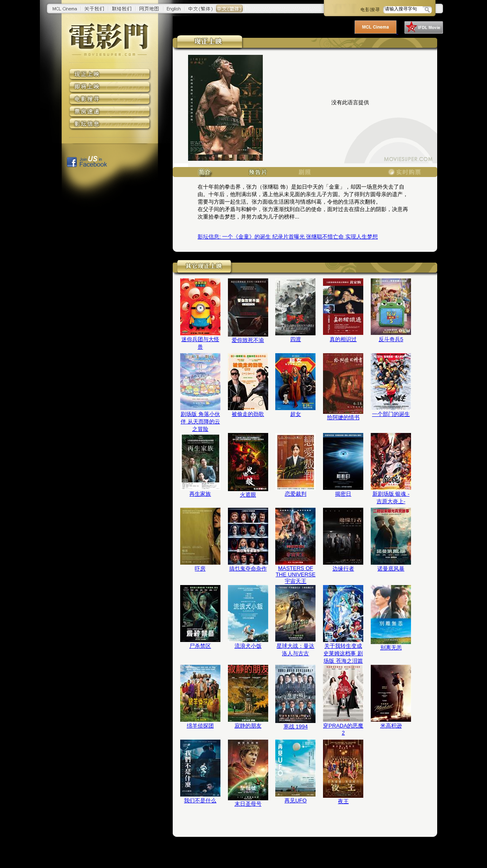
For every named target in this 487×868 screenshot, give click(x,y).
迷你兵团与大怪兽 (200, 343)
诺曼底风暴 (391, 569)
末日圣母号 (248, 804)
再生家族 (200, 494)
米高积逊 (391, 726)
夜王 (343, 801)
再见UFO (295, 800)
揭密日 (343, 494)
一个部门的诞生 (391, 414)
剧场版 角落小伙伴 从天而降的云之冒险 (200, 422)
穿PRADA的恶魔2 (343, 729)
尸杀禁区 (200, 646)
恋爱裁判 (296, 494)
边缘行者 (343, 569)
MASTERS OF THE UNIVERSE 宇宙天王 (296, 575)
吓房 (200, 569)
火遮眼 (248, 495)
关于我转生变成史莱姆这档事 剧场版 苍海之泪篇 (343, 653)
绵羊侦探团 (200, 726)
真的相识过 (343, 339)
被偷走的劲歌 (248, 414)
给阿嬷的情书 (343, 417)
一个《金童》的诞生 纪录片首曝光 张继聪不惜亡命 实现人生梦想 (288, 237)
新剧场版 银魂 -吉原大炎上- (391, 498)
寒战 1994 (296, 727)
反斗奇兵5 (391, 339)
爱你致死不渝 (248, 340)
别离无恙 (391, 648)
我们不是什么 (200, 800)
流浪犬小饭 (248, 646)
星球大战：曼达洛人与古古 (295, 650)
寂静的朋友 (248, 726)
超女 (296, 414)
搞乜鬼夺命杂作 (248, 569)
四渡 (296, 339)
